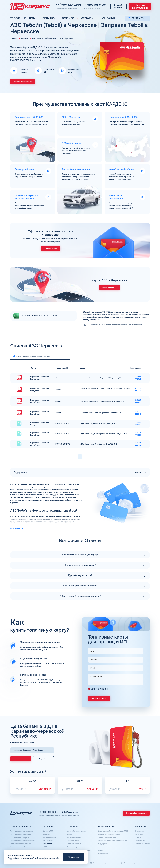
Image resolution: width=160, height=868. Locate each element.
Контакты (139, 847)
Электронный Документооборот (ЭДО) (113, 831)
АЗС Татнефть (48, 841)
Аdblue (101, 850)
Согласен (74, 857)
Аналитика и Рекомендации (109, 834)
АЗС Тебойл (47, 844)
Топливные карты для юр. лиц (22, 831)
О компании (140, 831)
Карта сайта (140, 841)
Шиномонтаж (103, 853)
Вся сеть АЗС (48, 831)
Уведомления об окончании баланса (112, 841)
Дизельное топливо (75, 838)
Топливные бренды (75, 844)
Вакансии (139, 834)
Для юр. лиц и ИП (100, 689)
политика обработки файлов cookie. (40, 858)
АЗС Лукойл (47, 834)
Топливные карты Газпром (20, 847)
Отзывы (138, 838)
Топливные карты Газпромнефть (23, 841)
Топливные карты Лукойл (20, 838)
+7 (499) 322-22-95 (54, 4)
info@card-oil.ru (76, 4)
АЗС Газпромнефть (50, 838)
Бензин (70, 834)
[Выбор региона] (32, 750)
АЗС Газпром (48, 847)
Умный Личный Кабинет (107, 838)
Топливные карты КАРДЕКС (21, 834)
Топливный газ (73, 841)
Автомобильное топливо (77, 831)
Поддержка (103, 844)
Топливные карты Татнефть (21, 844)
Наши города (72, 847)
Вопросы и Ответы (142, 844)
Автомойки (102, 847)
